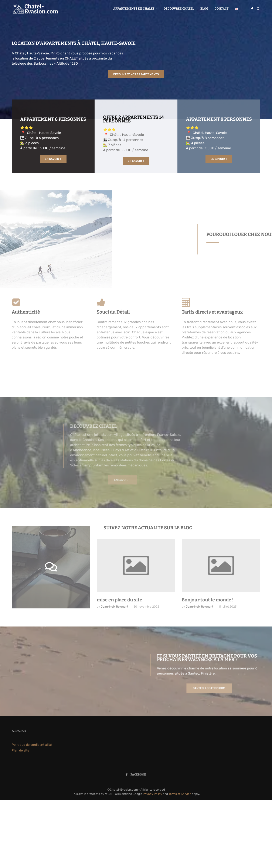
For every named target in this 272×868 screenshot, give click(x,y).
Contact (222, 9)
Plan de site (20, 750)
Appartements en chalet (134, 9)
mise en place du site (119, 600)
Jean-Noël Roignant (114, 607)
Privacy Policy (152, 794)
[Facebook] (252, 9)
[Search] (258, 9)
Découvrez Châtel (179, 9)
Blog (204, 9)
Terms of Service (180, 794)
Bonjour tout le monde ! (208, 600)
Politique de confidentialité (32, 745)
